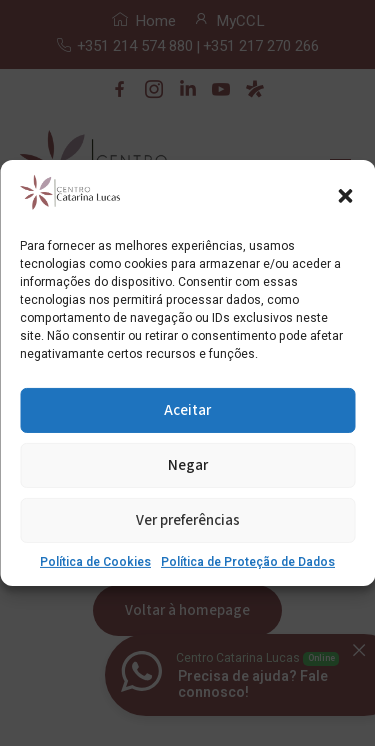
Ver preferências (188, 520)
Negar (188, 465)
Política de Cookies (95, 562)
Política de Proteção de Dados (248, 562)
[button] (345, 196)
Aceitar (187, 410)
